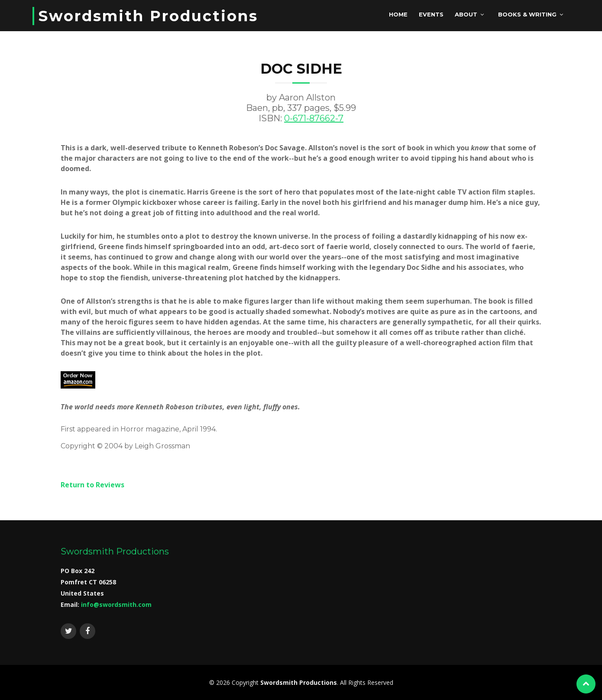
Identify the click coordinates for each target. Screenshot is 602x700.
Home (398, 14)
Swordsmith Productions (148, 16)
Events (431, 14)
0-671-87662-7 (314, 118)
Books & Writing (527, 14)
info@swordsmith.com (116, 604)
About (466, 14)
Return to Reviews (92, 485)
